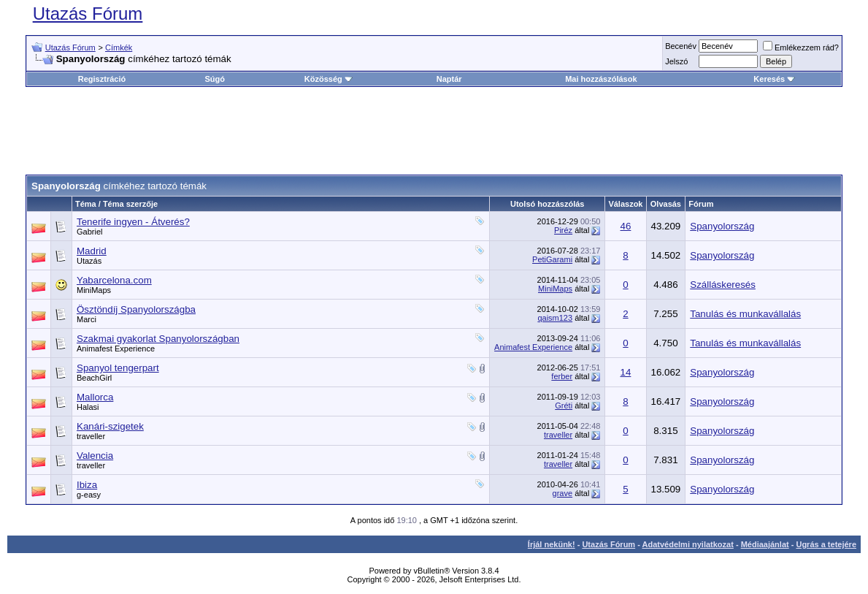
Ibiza (87, 485)
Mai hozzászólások (601, 79)
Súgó (215, 79)
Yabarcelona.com (114, 280)
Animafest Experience (116, 349)
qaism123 (555, 318)
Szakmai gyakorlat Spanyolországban (158, 339)
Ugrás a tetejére (826, 544)
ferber (562, 376)
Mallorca (95, 397)
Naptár (449, 79)
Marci (87, 319)
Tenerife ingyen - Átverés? (133, 222)
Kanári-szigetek (110, 426)
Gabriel (89, 232)
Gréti (564, 405)
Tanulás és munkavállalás (745, 314)
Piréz (563, 230)
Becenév (681, 46)
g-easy (89, 495)
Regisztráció (102, 79)
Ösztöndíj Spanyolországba (136, 309)
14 (626, 372)
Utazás (89, 261)
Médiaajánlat (765, 544)
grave (563, 493)
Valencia (95, 456)
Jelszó (676, 61)
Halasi (88, 407)
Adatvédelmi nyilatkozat (688, 544)
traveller (91, 436)
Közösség (329, 79)
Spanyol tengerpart (118, 368)
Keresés (774, 79)
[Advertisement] (434, 131)
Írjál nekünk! (552, 544)
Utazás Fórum (88, 14)
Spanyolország (722, 226)
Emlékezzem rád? (801, 47)
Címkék (119, 47)
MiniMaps (94, 290)
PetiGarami (552, 259)
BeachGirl (94, 378)
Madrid (92, 251)
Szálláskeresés (723, 285)
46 (626, 226)
